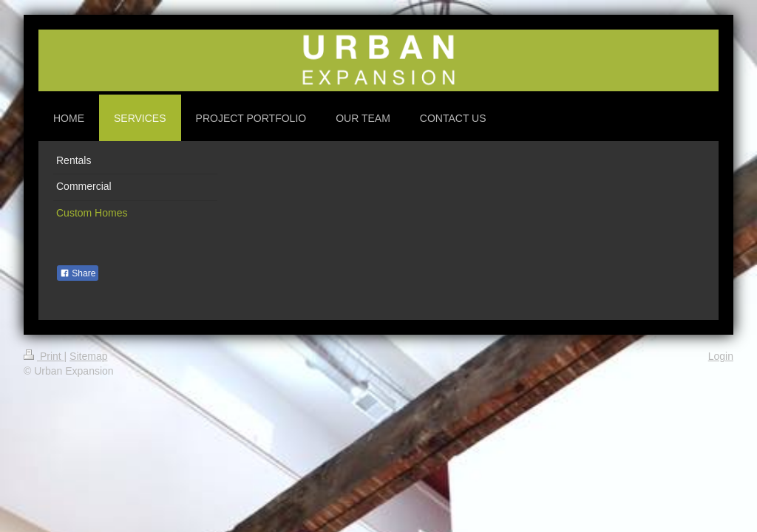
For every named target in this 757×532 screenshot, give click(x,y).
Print (44, 356)
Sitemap (88, 356)
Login (721, 356)
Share (78, 273)
